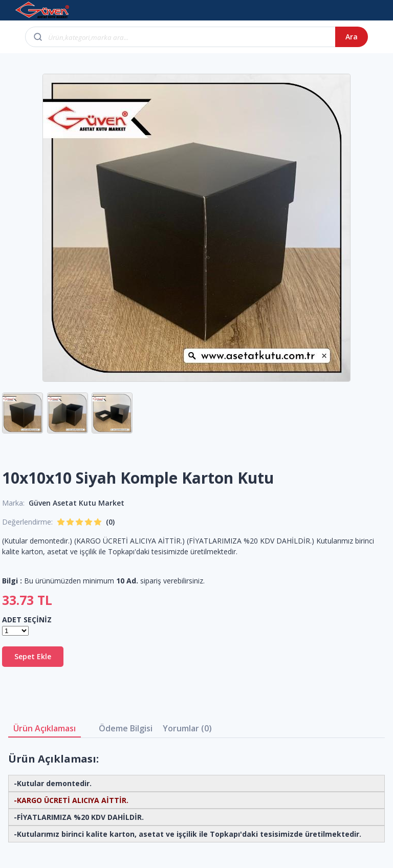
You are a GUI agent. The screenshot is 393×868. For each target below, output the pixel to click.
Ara (352, 37)
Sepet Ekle (33, 656)
